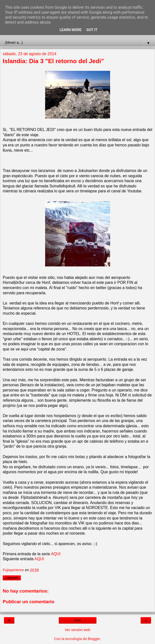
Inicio (77, 620)
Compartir (12, 578)
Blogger (94, 639)
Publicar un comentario (29, 602)
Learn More (70, 30)
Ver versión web (77, 630)
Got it (92, 30)
